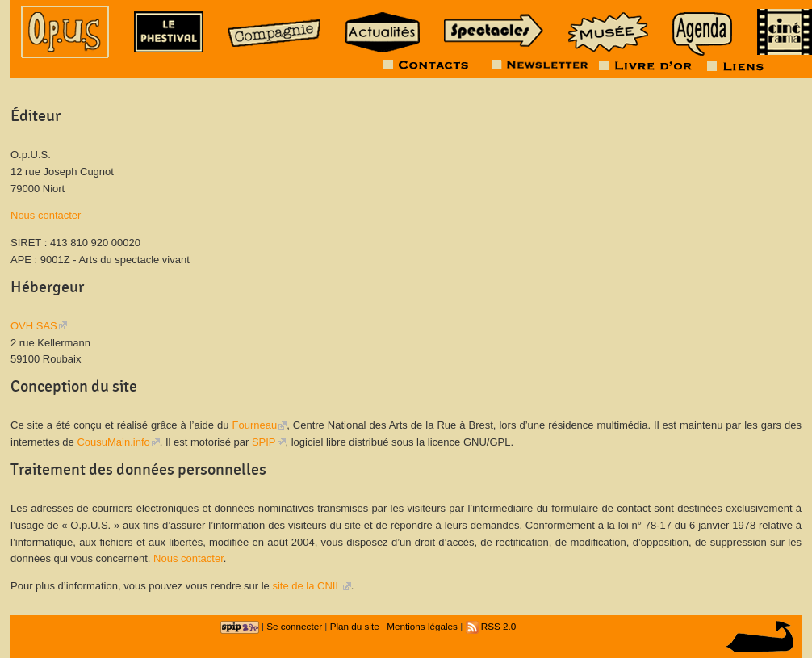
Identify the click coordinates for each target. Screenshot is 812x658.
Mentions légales (422, 626)
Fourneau (255, 425)
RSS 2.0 (491, 626)
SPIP (264, 442)
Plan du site (355, 626)
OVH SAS (34, 326)
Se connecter (294, 626)
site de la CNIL (306, 586)
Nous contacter (46, 215)
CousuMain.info (113, 442)
